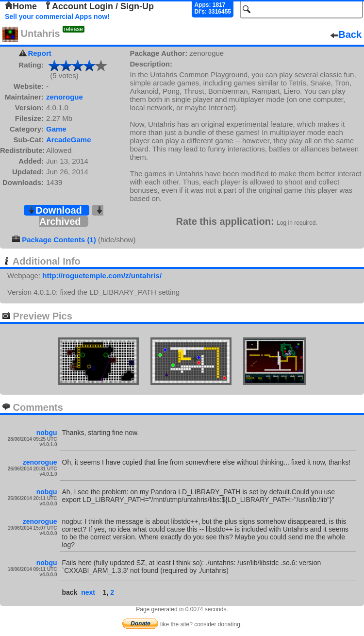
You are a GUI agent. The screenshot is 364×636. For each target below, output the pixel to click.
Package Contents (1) (59, 240)
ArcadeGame (69, 140)
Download (55, 210)
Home (21, 6)
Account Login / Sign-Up (99, 6)
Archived (71, 216)
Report (39, 53)
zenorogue (65, 97)
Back (346, 34)
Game (56, 129)
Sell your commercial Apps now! (57, 17)
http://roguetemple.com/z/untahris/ (102, 276)
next (88, 592)
